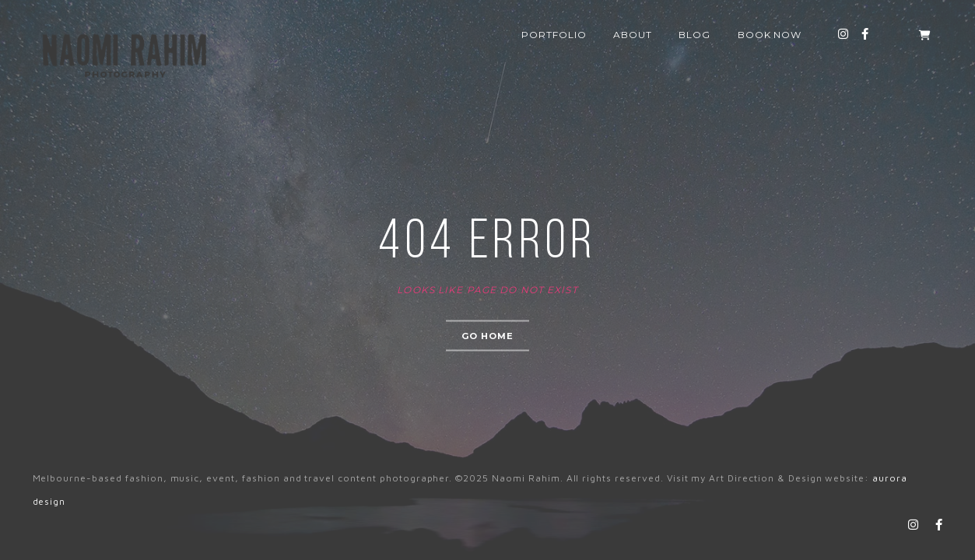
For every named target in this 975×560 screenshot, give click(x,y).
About (633, 35)
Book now (770, 35)
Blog (694, 35)
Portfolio (554, 35)
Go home (488, 336)
